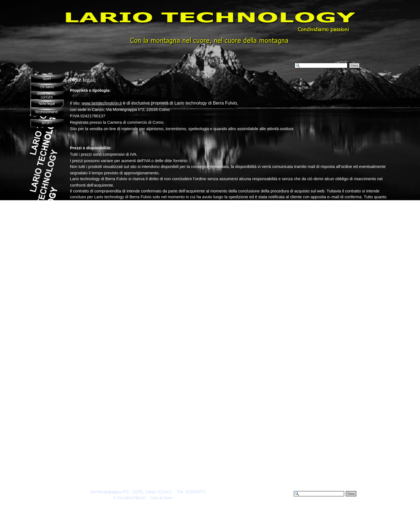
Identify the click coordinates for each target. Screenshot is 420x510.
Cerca (355, 65)
